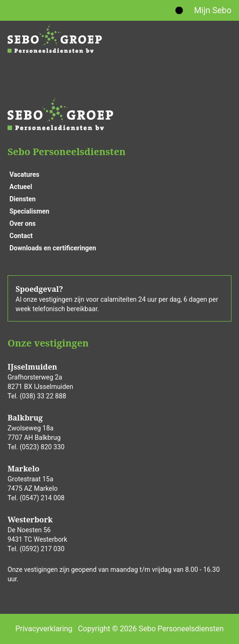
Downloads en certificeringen (53, 248)
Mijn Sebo (213, 10)
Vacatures (24, 174)
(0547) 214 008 (42, 498)
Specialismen (29, 211)
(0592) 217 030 (42, 549)
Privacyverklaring (44, 629)
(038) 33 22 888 (43, 396)
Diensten (23, 199)
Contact (21, 236)
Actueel (21, 187)
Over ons (23, 223)
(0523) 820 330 (42, 447)
